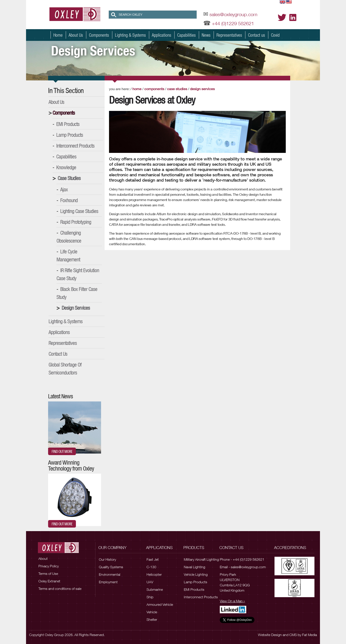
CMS (293, 635)
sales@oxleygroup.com (233, 14)
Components (99, 35)
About (43, 559)
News (206, 35)
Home (58, 35)
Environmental (110, 574)
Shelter (152, 619)
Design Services (76, 308)
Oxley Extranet (49, 581)
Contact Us (58, 354)
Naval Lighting (195, 567)
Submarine (155, 589)
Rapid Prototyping (76, 222)
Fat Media (309, 635)
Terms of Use (48, 574)
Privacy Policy (49, 566)
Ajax (64, 189)
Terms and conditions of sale (60, 589)
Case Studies (69, 178)
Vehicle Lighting (196, 574)
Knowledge (66, 167)
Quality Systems (111, 567)
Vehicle (152, 612)
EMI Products (68, 124)
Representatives (229, 35)
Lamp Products (70, 135)
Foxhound (69, 200)
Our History (107, 559)
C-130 (151, 567)
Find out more (62, 451)
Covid (275, 35)
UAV (150, 582)
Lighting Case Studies (79, 211)
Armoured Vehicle (160, 604)
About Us (76, 35)
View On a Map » (232, 601)
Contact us (257, 35)
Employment (108, 582)
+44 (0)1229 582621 (233, 23)
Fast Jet (153, 559)
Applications (162, 35)
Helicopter (154, 574)
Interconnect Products (75, 146)
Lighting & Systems (130, 35)
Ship (150, 597)
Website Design (270, 635)
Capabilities (186, 35)
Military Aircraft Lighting (201, 559)
